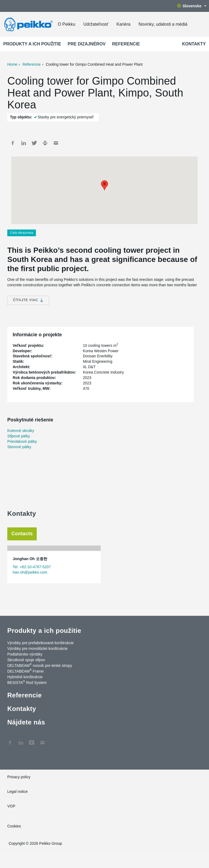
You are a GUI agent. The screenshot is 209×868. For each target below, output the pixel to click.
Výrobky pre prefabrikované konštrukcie (41, 643)
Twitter (34, 143)
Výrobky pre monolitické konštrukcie (37, 648)
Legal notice (18, 791)
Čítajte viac (28, 300)
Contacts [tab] (22, 534)
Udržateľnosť (96, 24)
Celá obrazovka (22, 233)
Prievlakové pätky (22, 441)
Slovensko (192, 6)
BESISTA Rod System (27, 682)
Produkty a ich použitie (32, 44)
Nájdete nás (26, 722)
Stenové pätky (19, 447)
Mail (56, 143)
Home (12, 64)
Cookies (14, 826)
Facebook (13, 143)
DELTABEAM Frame (26, 671)
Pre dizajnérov (87, 44)
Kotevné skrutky (21, 431)
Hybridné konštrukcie (25, 677)
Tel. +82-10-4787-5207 (32, 567)
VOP (11, 806)
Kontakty (194, 44)
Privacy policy (19, 777)
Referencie (126, 44)
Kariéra (123, 24)
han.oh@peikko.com (30, 572)
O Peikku (67, 24)
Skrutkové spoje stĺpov (26, 660)
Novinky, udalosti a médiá (163, 24)
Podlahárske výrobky (25, 654)
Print (45, 143)
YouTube (32, 740)
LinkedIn (23, 143)
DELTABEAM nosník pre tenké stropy (40, 665)
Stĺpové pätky (19, 436)
